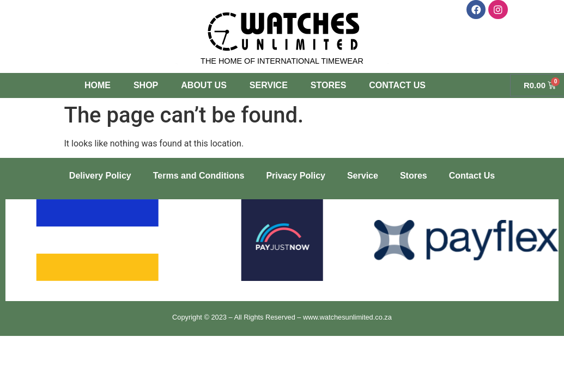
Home (98, 85)
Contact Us (397, 85)
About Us (204, 85)
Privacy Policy (296, 176)
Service (269, 85)
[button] (18, 242)
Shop (146, 85)
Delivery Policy (100, 176)
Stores (329, 85)
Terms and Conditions (199, 176)
